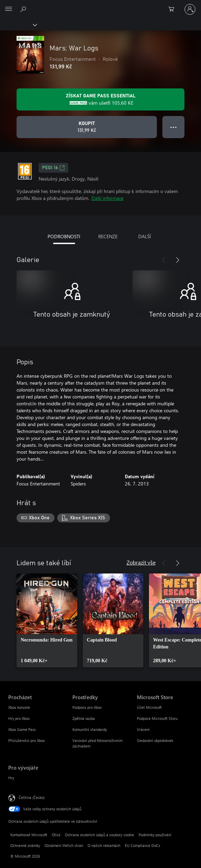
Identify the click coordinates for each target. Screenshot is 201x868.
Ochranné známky (25, 845)
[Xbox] (18, 25)
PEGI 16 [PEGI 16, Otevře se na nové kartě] (53, 168)
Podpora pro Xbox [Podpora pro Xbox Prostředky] (87, 707)
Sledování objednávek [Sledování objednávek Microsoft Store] (155, 740)
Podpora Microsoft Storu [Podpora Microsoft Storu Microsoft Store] (157, 718)
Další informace (107, 198)
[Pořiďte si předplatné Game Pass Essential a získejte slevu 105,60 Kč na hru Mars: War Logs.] (100, 99)
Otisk (56, 835)
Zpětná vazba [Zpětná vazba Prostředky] (84, 718)
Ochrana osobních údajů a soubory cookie (99, 835)
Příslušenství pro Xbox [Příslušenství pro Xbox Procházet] (27, 740)
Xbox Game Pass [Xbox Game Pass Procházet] (22, 729)
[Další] (178, 260)
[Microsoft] (100, 5)
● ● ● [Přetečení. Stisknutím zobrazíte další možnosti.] (174, 127)
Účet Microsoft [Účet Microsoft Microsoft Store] (149, 707)
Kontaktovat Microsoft (29, 835)
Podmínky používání (155, 835)
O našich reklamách (104, 845)
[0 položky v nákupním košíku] (173, 9)
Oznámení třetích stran (64, 845)
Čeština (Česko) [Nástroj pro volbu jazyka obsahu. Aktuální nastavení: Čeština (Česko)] (32, 797)
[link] (47, 620)
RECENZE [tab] (108, 236)
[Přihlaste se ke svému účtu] (190, 9)
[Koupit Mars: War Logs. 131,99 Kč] (87, 127)
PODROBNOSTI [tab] (64, 236)
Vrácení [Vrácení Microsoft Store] (143, 729)
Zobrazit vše (141, 562)
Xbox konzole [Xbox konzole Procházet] (19, 707)
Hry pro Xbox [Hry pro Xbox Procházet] (19, 718)
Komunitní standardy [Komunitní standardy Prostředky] (90, 729)
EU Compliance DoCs (143, 845)
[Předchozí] (164, 260)
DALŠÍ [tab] (145, 236)
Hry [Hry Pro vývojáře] (11, 778)
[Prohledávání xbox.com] (24, 9)
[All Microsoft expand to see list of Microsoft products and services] (9, 9)
